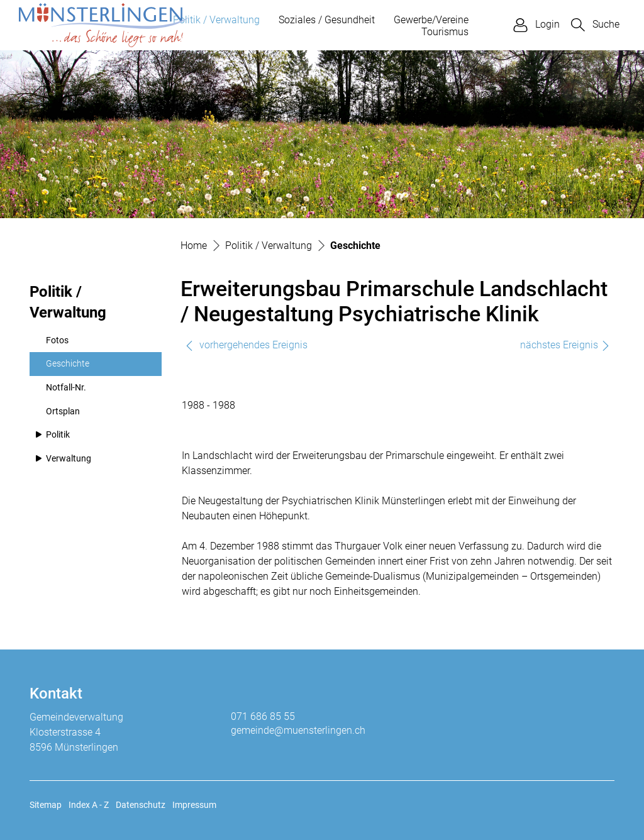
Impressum (194, 805)
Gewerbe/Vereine (431, 20)
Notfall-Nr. (66, 388)
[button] (595, 25)
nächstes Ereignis (565, 345)
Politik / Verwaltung (216, 20)
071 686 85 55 (263, 716)
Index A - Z (89, 805)
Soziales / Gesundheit (327, 20)
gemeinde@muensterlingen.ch (298, 730)
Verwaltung (69, 459)
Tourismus (445, 32)
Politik (58, 435)
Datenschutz (141, 805)
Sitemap (46, 805)
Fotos (57, 340)
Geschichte (76, 367)
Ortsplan (63, 412)
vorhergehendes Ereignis (246, 345)
